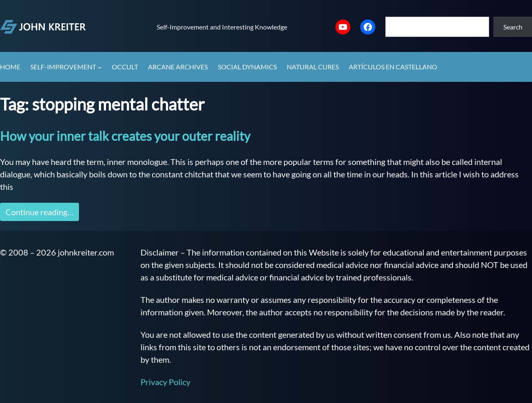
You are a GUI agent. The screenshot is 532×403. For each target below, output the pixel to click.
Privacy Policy (165, 382)
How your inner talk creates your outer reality (125, 136)
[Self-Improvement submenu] (100, 67)
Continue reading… (39, 212)
